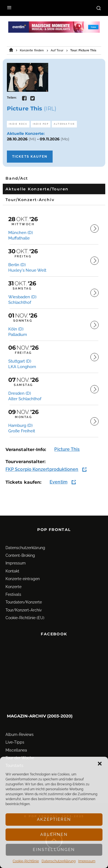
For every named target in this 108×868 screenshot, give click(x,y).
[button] (100, 764)
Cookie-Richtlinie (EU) (25, 618)
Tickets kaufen (30, 157)
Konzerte (13, 587)
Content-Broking (20, 555)
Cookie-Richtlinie (26, 861)
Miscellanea (16, 750)
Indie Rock (18, 124)
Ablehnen (54, 834)
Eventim (59, 482)
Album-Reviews (20, 735)
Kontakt (12, 571)
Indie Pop (41, 124)
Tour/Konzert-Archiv (24, 610)
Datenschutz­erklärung (59, 861)
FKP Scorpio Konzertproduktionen (42, 469)
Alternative (64, 124)
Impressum (87, 861)
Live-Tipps (15, 742)
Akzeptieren (54, 819)
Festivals (13, 594)
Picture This (67, 449)
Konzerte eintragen (23, 579)
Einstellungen (54, 850)
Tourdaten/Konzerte (24, 602)
